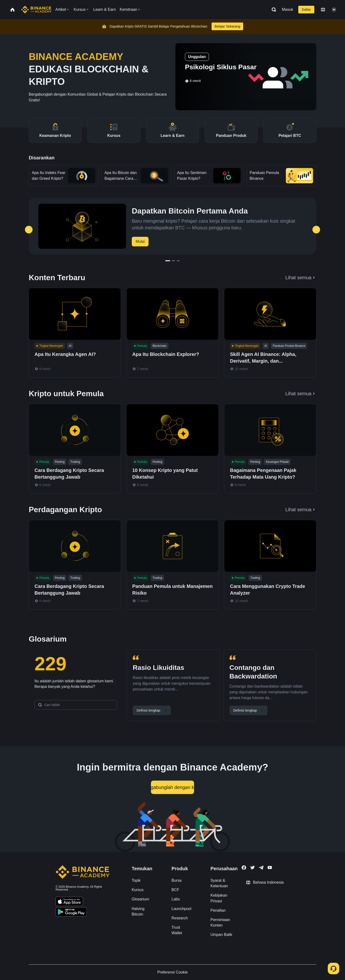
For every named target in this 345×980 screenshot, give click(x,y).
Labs (176, 899)
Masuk (288, 9)
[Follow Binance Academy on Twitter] (253, 868)
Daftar (306, 10)
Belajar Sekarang (227, 26)
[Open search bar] (272, 10)
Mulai (140, 241)
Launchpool (181, 909)
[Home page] (36, 10)
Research (180, 918)
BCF (175, 890)
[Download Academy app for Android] (71, 913)
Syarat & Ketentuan (219, 883)
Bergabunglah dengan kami (172, 787)
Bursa (177, 880)
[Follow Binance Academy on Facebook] (244, 868)
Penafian (218, 910)
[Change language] (323, 10)
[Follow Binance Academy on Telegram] (261, 868)
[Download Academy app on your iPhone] (69, 902)
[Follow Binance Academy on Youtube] (270, 867)
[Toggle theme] (334, 10)
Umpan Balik (221, 935)
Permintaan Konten (220, 922)
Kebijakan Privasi (219, 898)
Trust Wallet (177, 930)
